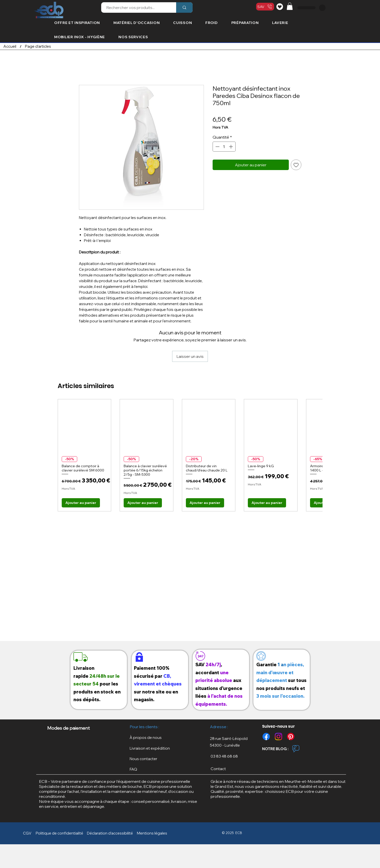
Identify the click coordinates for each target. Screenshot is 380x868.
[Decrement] (217, 147)
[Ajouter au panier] (81, 503)
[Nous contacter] (149, 759)
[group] (190, 455)
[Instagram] (278, 737)
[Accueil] (10, 46)
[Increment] (231, 147)
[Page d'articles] (38, 46)
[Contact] (231, 768)
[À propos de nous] (149, 738)
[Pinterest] (291, 737)
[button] (290, 6)
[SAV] (265, 7)
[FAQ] (149, 769)
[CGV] (28, 833)
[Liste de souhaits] (280, 6)
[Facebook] (266, 737)
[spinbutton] (224, 147)
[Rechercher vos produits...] (136, 7)
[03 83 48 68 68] (231, 756)
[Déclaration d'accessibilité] (111, 833)
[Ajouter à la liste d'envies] (296, 165)
